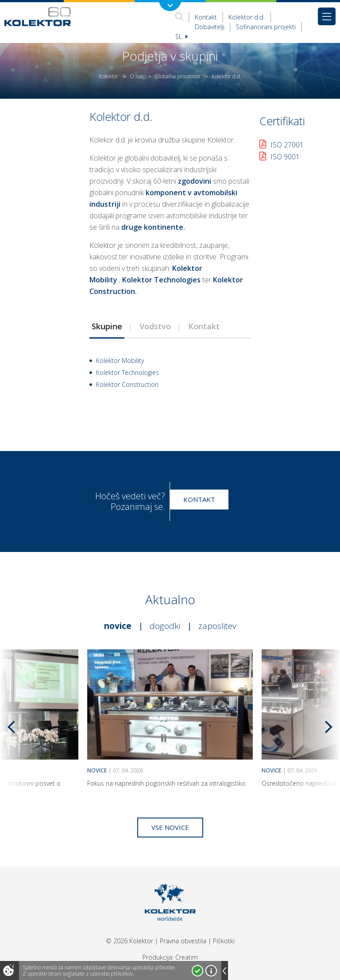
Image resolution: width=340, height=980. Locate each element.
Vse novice (170, 827)
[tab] (107, 326)
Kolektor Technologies (161, 280)
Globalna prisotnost (178, 76)
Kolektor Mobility (120, 361)
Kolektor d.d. (247, 17)
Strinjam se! (197, 971)
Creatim (187, 957)
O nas (137, 76)
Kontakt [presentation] (204, 326)
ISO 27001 (287, 145)
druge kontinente (152, 227)
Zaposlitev (217, 626)
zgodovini (195, 181)
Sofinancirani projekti (266, 27)
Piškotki (224, 941)
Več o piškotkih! (211, 971)
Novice (118, 626)
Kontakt (206, 17)
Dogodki (165, 626)
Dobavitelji (210, 27)
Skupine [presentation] (107, 326)
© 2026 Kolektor (129, 941)
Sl (182, 37)
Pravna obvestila (183, 941)
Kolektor (108, 76)
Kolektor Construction (127, 384)
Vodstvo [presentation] (155, 326)
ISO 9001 (285, 157)
